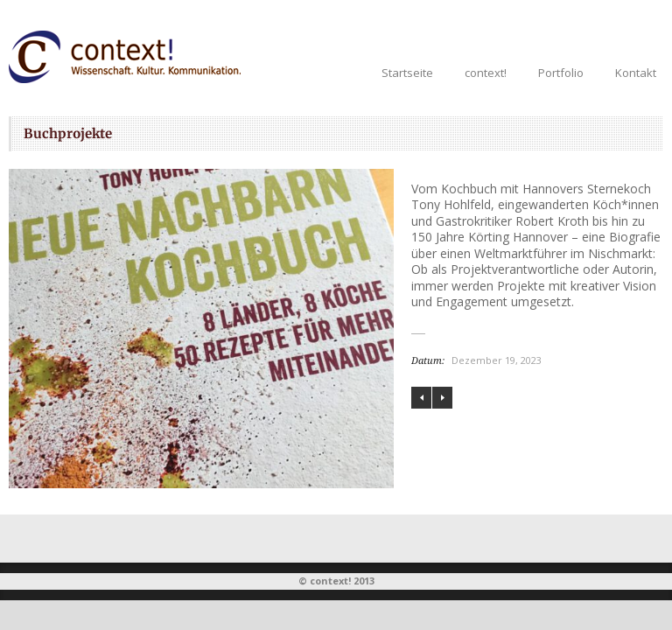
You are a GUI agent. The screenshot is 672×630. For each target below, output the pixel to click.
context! (486, 73)
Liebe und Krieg (421, 398)
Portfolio (561, 73)
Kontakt (636, 73)
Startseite (407, 73)
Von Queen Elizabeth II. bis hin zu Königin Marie (442, 398)
